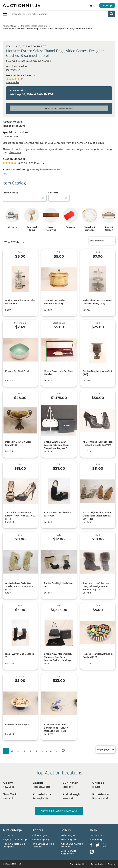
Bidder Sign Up (41, 840)
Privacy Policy (97, 864)
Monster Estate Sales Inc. (34, 26)
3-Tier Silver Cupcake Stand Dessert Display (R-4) (97, 302)
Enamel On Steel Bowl (17, 371)
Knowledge (97, 840)
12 (50, 751)
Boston (38, 783)
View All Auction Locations (59, 811)
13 (57, 751)
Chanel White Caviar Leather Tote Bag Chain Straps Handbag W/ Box (57, 445)
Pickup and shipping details (59, 108)
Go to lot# (53, 193)
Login (91, 5)
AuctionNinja (10, 26)
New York (10, 794)
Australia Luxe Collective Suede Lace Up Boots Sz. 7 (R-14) (19, 586)
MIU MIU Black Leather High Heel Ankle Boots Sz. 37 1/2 (98, 443)
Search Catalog (10, 193)
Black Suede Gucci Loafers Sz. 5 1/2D (58, 514)
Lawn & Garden (109, 229)
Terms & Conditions (78, 864)
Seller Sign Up (69, 840)
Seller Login (68, 835)
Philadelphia (42, 794)
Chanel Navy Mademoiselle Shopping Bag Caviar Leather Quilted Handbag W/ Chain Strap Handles (58, 659)
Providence (101, 794)
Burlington (70, 783)
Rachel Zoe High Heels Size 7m (58, 585)
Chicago (98, 783)
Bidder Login (39, 835)
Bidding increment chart (44, 170)
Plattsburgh (71, 794)
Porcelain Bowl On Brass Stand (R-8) (18, 443)
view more (15, 152)
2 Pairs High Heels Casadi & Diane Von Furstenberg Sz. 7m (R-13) (97, 516)
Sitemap (112, 864)
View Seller (13, 82)
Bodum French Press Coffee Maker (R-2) (20, 302)
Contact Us (96, 835)
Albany (8, 783)
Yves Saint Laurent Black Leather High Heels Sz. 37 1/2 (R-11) (20, 516)
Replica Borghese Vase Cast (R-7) (97, 373)
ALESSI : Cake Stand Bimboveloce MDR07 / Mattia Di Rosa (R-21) (56, 728)
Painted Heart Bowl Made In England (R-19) (98, 655)
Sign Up (107, 5)
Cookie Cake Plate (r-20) (18, 725)
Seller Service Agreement (69, 852)
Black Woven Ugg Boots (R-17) (20, 655)
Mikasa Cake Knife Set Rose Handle (59, 373)
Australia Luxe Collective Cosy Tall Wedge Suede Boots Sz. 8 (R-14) (96, 586)
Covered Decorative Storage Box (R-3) (55, 302)
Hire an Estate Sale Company (14, 845)
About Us (8, 835)
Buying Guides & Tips (15, 840)
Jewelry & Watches (90, 229)
